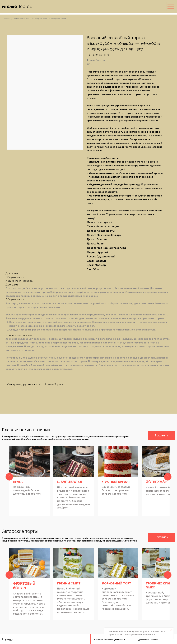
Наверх (8, 639)
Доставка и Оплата (148, 639)
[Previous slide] (9, 482)
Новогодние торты (39, 19)
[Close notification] (171, 630)
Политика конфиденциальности (110, 639)
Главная (7, 19)
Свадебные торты (21, 19)
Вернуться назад (59, 19)
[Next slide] (168, 482)
